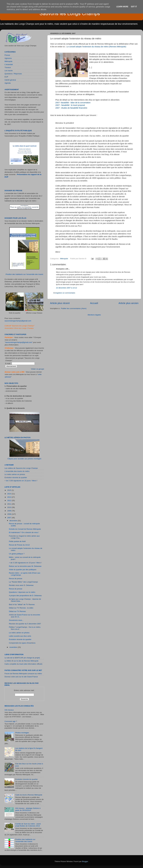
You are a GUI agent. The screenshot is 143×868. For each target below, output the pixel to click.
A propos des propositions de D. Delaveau (25, 596)
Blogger (85, 861)
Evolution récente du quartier (16, 477)
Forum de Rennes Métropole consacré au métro (23, 674)
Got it (134, 7)
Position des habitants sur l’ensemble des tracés (24, 274)
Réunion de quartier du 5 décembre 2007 (25, 624)
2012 (9, 500)
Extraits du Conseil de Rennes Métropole (25, 529)
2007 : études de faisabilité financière (71, 108)
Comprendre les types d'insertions (22, 643)
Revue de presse (16, 579)
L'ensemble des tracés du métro (17, 471)
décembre (14, 521)
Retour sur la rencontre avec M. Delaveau (25, 566)
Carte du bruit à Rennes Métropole (29, 795)
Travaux (8, 67)
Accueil (94, 303)
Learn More (122, 7)
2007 (9, 518)
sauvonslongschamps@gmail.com (18, 321)
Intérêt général (10, 80)
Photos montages (22, 733)
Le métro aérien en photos (15, 474)
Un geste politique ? (17, 554)
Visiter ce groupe (38, 369)
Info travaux (9, 710)
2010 (9, 507)
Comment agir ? (11, 721)
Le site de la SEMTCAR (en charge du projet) (22, 658)
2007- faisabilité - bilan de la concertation (73, 103)
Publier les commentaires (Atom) (74, 308)
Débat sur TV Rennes (17, 611)
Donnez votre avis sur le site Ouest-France (21, 677)
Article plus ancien (129, 303)
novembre (14, 647)
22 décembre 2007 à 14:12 (66, 288)
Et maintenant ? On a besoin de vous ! (24, 532)
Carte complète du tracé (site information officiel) (23, 664)
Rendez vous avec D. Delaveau (21, 585)
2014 (9, 494)
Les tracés (9, 71)
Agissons (8, 58)
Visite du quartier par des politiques (23, 570)
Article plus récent (60, 303)
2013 (9, 497)
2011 (9, 504)
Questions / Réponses (13, 74)
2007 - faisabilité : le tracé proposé (70, 105)
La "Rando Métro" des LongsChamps (23, 582)
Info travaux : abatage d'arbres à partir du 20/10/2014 (28, 809)
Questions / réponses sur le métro (22, 592)
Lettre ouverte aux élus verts (20, 636)
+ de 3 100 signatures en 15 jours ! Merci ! (21, 481)
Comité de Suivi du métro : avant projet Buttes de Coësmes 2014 (28, 825)
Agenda (8, 83)
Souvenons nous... (16, 620)
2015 (9, 490)
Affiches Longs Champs (34, 313)
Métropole (64, 259)
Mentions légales (94, 315)
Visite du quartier (15, 313)
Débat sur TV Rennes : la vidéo (21, 608)
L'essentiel (9, 64)
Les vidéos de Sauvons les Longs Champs (21, 468)
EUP (6, 77)
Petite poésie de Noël (17, 541)
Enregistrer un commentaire (64, 293)
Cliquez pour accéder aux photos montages (24, 459)
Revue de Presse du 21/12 (19, 545)
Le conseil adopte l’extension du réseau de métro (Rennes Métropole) (96, 47)
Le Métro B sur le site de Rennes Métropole (21, 661)
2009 (9, 511)
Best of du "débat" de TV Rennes (22, 604)
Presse (7, 55)
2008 (9, 514)
